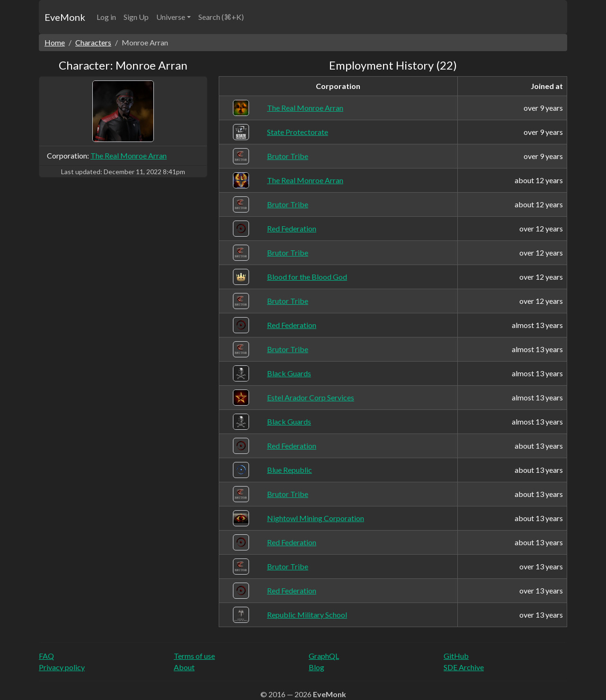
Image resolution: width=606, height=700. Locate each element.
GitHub (456, 656)
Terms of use (194, 656)
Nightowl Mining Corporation (316, 518)
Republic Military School (307, 615)
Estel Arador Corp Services (311, 397)
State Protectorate (298, 132)
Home (55, 42)
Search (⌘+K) (221, 17)
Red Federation (292, 228)
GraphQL (324, 656)
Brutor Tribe (288, 156)
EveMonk (65, 17)
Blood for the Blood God (307, 277)
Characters (93, 42)
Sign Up (136, 17)
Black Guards (289, 373)
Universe (171, 17)
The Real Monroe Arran (129, 155)
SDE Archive (464, 667)
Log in (106, 17)
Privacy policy (62, 667)
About (184, 667)
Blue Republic (290, 470)
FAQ (46, 656)
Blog (316, 667)
